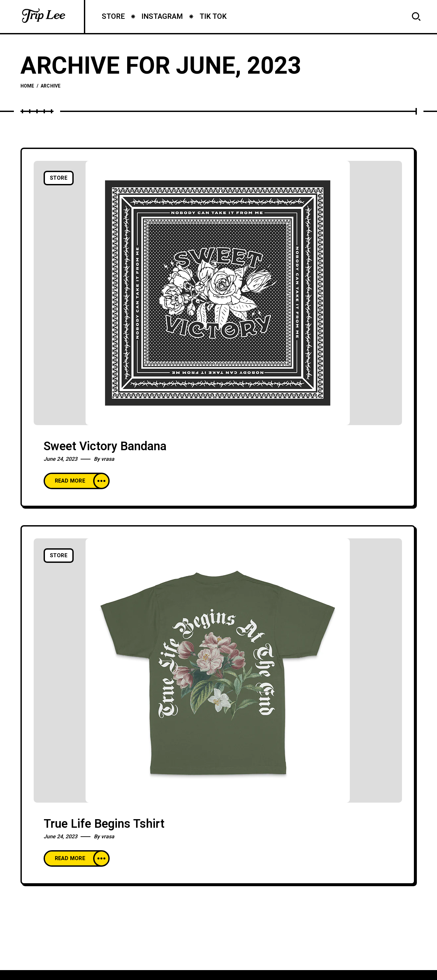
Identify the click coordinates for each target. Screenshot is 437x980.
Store (59, 178)
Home (27, 86)
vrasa (108, 459)
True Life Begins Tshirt (104, 824)
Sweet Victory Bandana (105, 446)
